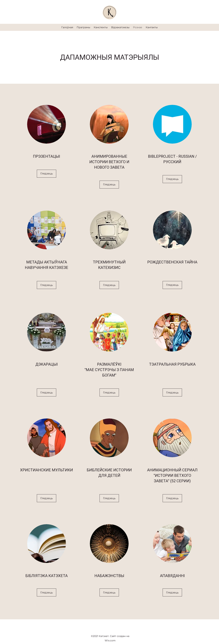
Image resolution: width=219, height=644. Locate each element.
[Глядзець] (47, 174)
